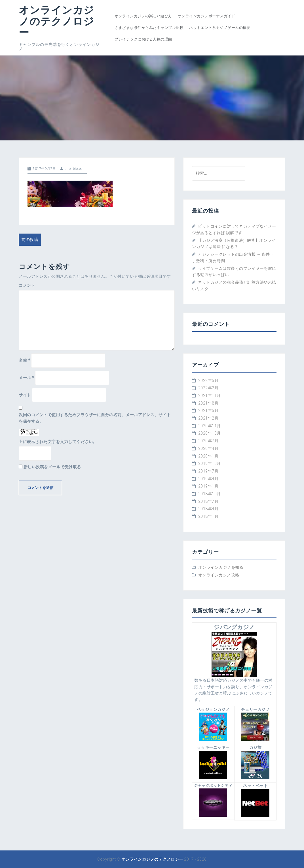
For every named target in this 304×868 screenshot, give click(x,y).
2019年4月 (208, 479)
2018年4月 (208, 509)
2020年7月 (208, 441)
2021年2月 (208, 418)
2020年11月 (210, 426)
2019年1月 (208, 486)
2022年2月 (208, 388)
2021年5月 (208, 411)
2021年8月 (208, 403)
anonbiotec (74, 169)
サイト (25, 395)
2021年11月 (210, 395)
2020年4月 (208, 448)
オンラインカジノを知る (221, 567)
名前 (24, 360)
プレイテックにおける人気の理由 (143, 39)
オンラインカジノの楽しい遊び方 (143, 16)
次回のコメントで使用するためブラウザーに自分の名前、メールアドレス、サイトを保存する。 (95, 418)
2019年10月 (210, 463)
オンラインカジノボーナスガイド (207, 16)
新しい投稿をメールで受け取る (52, 467)
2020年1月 (208, 456)
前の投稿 (30, 240)
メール (27, 378)
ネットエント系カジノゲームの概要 (220, 28)
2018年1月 (208, 516)
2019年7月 (208, 471)
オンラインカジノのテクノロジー (56, 21)
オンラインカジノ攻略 (219, 575)
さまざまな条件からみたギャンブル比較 (149, 28)
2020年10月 (210, 433)
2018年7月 (208, 501)
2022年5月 (208, 380)
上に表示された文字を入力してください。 (58, 442)
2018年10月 (210, 494)
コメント (27, 285)
